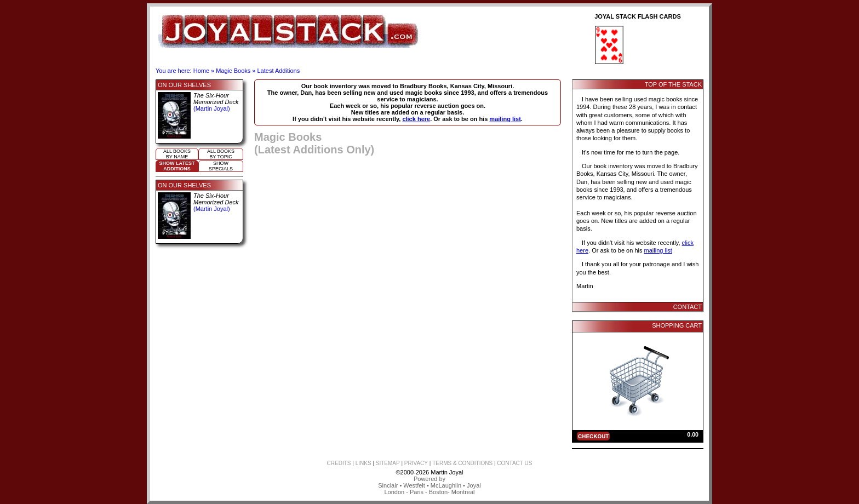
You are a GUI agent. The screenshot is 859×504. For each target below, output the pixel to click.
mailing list (505, 119)
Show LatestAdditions (177, 166)
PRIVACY (416, 463)
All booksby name (177, 154)
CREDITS (339, 463)
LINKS (363, 463)
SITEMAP (388, 463)
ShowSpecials (221, 166)
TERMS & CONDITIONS (462, 463)
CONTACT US (514, 463)
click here (416, 119)
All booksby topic (221, 154)
